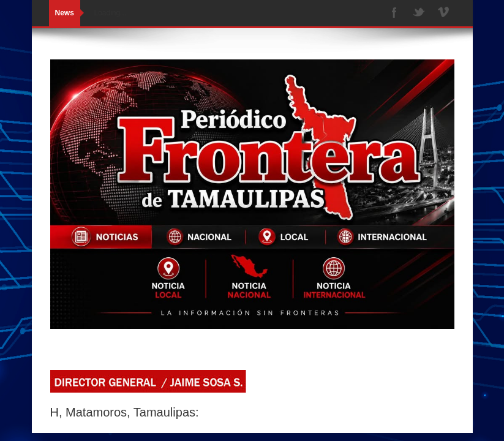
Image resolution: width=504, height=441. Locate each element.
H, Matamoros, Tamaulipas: (125, 412)
